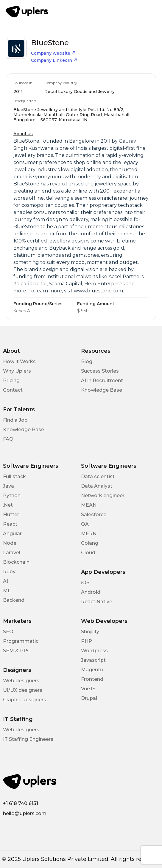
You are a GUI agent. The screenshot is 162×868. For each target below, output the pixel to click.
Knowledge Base (102, 390)
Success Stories (100, 371)
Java (8, 486)
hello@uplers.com (25, 813)
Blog (87, 361)
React (10, 524)
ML (7, 591)
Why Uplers (17, 371)
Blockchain (16, 562)
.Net (8, 505)
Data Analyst (97, 486)
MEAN (89, 505)
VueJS (88, 689)
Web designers (21, 681)
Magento (92, 670)
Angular (12, 534)
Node (10, 543)
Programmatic (21, 641)
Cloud (88, 553)
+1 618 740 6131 (21, 803)
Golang (90, 543)
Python (12, 496)
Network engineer (103, 496)
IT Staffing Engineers (28, 739)
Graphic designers (25, 700)
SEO (8, 632)
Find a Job (15, 420)
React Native (97, 602)
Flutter (11, 515)
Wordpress (94, 651)
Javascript (93, 660)
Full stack (14, 476)
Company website (53, 53)
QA (85, 524)
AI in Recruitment (102, 381)
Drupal (89, 698)
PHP (87, 641)
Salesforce (94, 515)
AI (6, 581)
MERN (89, 534)
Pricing (11, 381)
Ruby (9, 572)
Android (91, 592)
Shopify (90, 632)
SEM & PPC (17, 651)
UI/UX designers (23, 690)
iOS (85, 583)
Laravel (12, 553)
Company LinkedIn (54, 60)
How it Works (19, 361)
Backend (14, 600)
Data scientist (98, 476)
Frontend (92, 679)
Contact (13, 390)
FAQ (8, 439)
